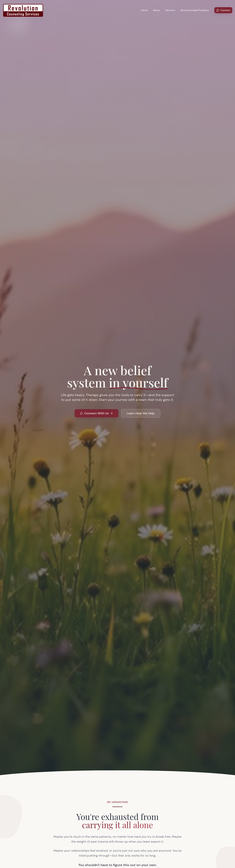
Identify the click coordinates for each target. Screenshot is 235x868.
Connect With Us (96, 415)
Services (170, 10)
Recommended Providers (195, 10)
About (157, 10)
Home (144, 10)
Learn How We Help (141, 415)
